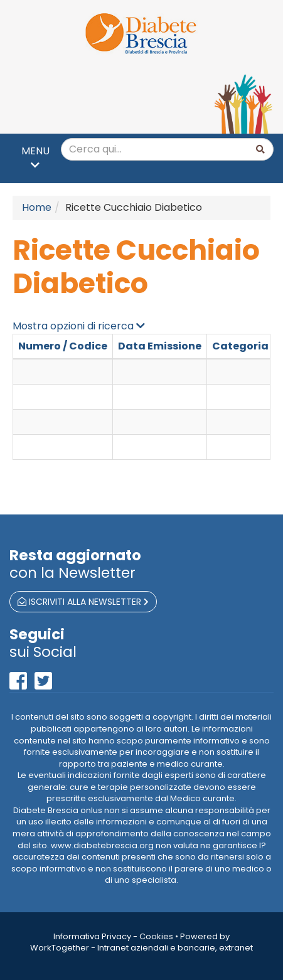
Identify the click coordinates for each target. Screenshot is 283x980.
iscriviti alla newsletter (83, 602)
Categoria (240, 346)
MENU (35, 157)
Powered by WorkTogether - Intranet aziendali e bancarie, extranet (141, 942)
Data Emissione (160, 346)
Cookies (156, 936)
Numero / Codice (63, 346)
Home (37, 207)
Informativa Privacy (92, 936)
